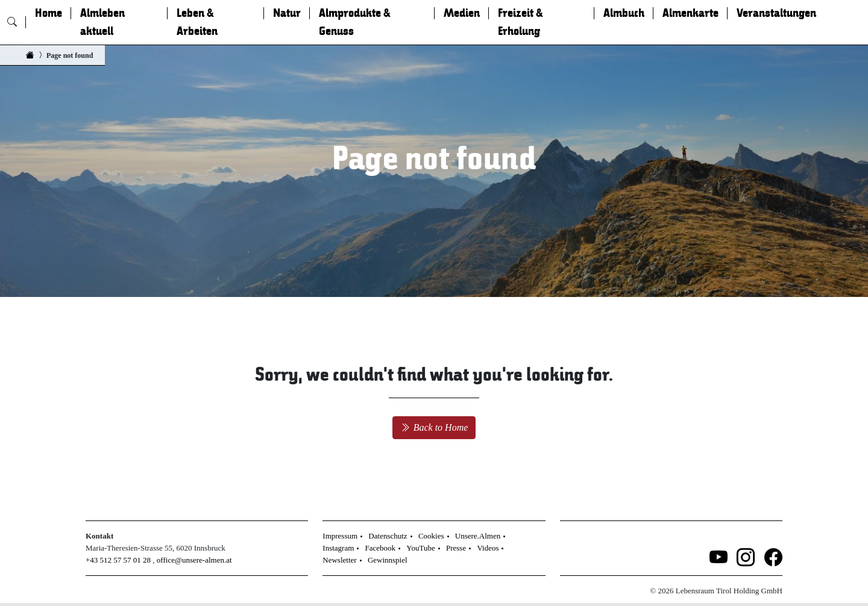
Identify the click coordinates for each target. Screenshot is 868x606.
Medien (462, 13)
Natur (287, 13)
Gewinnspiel (388, 560)
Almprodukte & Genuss (355, 22)
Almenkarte (690, 13)
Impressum (340, 536)
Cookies (431, 536)
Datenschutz (388, 536)
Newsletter (339, 560)
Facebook (381, 548)
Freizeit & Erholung (520, 22)
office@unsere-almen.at (194, 560)
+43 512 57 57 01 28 (118, 560)
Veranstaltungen (776, 13)
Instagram (338, 548)
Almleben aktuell (102, 22)
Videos (488, 548)
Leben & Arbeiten (197, 22)
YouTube (420, 548)
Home (49, 13)
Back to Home (434, 427)
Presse (456, 548)
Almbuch (624, 13)
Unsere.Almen (478, 536)
